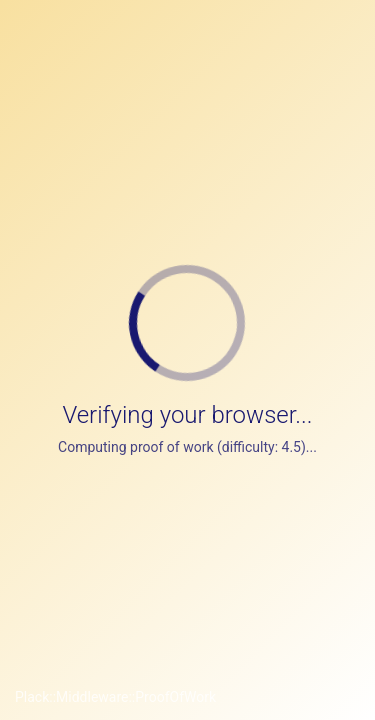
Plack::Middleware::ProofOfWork (115, 697)
